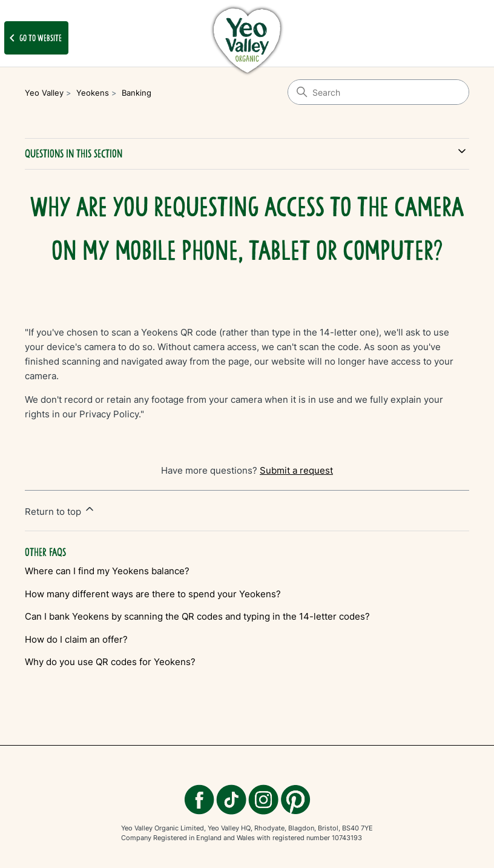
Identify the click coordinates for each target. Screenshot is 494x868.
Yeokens (93, 93)
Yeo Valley (44, 93)
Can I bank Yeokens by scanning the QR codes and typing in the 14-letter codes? (197, 616)
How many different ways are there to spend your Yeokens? (153, 594)
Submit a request (296, 470)
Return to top (60, 510)
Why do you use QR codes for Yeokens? (110, 662)
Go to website (33, 38)
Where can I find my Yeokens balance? (107, 571)
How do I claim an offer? (76, 639)
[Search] (378, 92)
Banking (137, 93)
